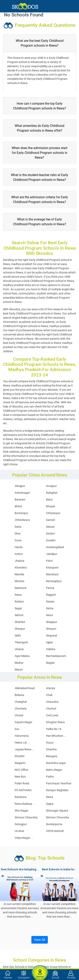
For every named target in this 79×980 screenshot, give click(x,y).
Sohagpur (21, 824)
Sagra (50, 804)
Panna (50, 588)
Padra (50, 777)
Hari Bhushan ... (56, 736)
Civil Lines (52, 715)
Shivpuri (51, 629)
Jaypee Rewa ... (25, 749)
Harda (19, 547)
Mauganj (52, 756)
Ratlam (19, 602)
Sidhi (18, 636)
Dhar (18, 534)
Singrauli (51, 636)
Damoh (51, 520)
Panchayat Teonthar (59, 783)
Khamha (51, 749)
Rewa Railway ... (25, 804)
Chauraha (52, 702)
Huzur (50, 743)
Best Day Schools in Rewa (19, 967)
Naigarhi (20, 763)
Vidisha (51, 649)
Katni (49, 561)
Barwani (20, 500)
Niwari (19, 670)
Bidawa (19, 695)
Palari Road (22, 783)
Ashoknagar (22, 493)
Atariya (51, 688)
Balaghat (52, 493)
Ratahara (21, 797)
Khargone (52, 568)
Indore (19, 554)
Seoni (49, 615)
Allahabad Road (25, 688)
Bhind (18, 506)
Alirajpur (20, 486)
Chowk (19, 715)
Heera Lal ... (22, 743)
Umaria (19, 649)
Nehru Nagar (54, 770)
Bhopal (50, 506)
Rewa (18, 595)
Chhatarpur (53, 513)
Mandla (19, 574)
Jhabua (19, 561)
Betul (49, 500)
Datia (18, 527)
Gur (17, 729)
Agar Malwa (22, 656)
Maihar (19, 663)
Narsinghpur (54, 581)
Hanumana (22, 736)
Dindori (50, 534)
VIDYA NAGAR (55, 831)
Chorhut (51, 709)
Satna (50, 608)
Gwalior (51, 540)
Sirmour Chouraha (57, 817)
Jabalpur (52, 554)
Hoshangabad (55, 547)
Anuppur (51, 486)
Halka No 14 (54, 729)
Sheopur (20, 629)
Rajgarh (51, 595)
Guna (18, 540)
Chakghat (21, 702)
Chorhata (21, 709)
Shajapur (52, 622)
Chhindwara (22, 520)
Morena (19, 581)
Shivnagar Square (57, 811)
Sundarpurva (54, 824)
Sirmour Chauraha (26, 817)
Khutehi (19, 756)
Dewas (50, 527)
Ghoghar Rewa (55, 722)
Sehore (19, 615)
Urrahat (19, 831)
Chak (49, 695)
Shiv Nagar (22, 811)
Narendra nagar (56, 763)
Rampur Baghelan (57, 790)
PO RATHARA (23, 790)
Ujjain (49, 642)
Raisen (50, 602)
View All (40, 940)
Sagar (18, 608)
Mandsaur (52, 574)
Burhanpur (21, 513)
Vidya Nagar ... (24, 838)
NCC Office (21, 770)
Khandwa (21, 568)
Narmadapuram (56, 656)
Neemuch (21, 588)
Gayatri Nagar (24, 722)
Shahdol (20, 622)
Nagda (50, 663)
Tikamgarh (21, 642)
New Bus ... (22, 777)
